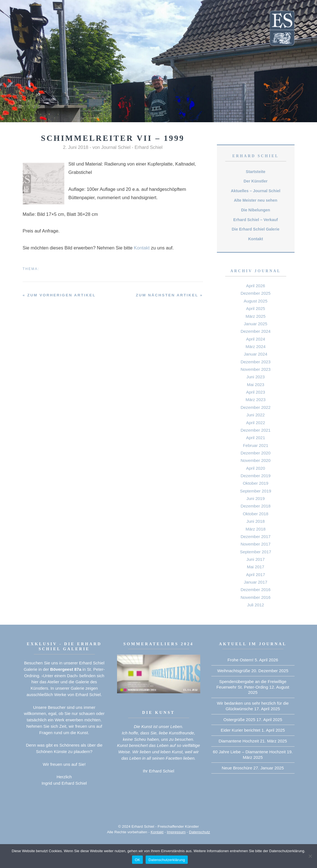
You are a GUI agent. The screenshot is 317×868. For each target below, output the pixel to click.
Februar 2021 (256, 445)
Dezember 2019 (255, 476)
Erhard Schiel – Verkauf (256, 220)
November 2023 (255, 369)
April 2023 (255, 392)
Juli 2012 (256, 605)
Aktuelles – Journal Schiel (255, 191)
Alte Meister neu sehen (256, 200)
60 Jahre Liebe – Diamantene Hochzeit (249, 752)
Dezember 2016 (255, 590)
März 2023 (256, 400)
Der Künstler (255, 181)
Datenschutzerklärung (167, 860)
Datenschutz (199, 832)
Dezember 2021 (255, 430)
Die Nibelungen (256, 210)
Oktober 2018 (255, 514)
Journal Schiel (116, 147)
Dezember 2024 (255, 331)
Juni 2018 (256, 521)
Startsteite (255, 172)
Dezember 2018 (255, 506)
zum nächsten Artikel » (169, 295)
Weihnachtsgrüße (234, 671)
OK (137, 860)
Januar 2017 (255, 582)
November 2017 (255, 544)
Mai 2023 (255, 385)
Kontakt (142, 248)
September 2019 (255, 491)
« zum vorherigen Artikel (59, 295)
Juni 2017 (256, 559)
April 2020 (255, 468)
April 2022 (255, 423)
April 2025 (255, 308)
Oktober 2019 (255, 483)
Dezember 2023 (255, 362)
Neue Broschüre (237, 768)
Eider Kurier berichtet (241, 730)
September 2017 (255, 552)
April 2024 (255, 339)
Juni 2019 (256, 498)
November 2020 (255, 460)
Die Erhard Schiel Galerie (256, 229)
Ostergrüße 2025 (239, 720)
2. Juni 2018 (76, 147)
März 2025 (256, 316)
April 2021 (255, 438)
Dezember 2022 (255, 407)
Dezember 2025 (255, 293)
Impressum (176, 832)
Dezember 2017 (255, 536)
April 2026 (255, 286)
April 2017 (255, 575)
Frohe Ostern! (240, 660)
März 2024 (256, 347)
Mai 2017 (255, 567)
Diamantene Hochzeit (239, 741)
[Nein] (310, 856)
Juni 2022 (256, 415)
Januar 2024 (255, 354)
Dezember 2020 (255, 453)
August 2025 (256, 301)
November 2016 (255, 597)
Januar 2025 (255, 324)
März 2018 (256, 529)
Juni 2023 (256, 377)
